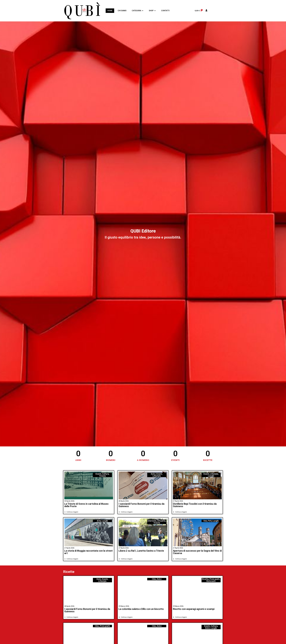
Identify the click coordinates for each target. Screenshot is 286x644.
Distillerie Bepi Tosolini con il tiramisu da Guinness (195, 505)
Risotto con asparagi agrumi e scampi (194, 609)
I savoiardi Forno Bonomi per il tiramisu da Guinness (142, 505)
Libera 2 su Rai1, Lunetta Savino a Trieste (141, 551)
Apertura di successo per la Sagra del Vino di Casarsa (197, 552)
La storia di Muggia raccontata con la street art (88, 552)
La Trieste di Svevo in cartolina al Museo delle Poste (86, 505)
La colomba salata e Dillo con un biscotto (141, 609)
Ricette (69, 572)
